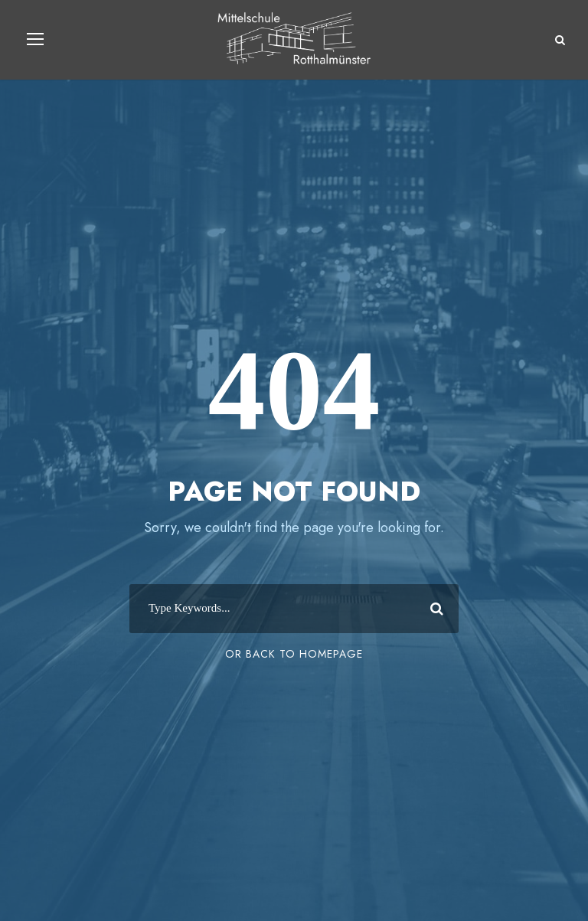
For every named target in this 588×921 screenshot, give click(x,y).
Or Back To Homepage (294, 654)
